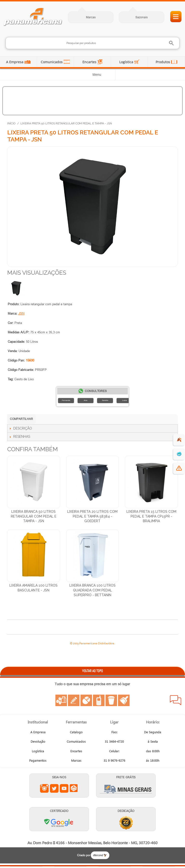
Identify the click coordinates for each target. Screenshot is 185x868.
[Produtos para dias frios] (92, 101)
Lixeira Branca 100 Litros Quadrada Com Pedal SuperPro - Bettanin (92, 590)
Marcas (91, 17)
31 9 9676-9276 (114, 760)
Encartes (90, 62)
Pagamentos (38, 760)
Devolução (38, 741)
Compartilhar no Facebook (61, 419)
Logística (127, 62)
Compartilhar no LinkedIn (52, 419)
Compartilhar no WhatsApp (42, 419)
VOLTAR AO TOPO (92, 671)
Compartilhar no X (71, 419)
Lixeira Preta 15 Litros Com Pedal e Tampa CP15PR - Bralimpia (151, 516)
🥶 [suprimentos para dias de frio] (179, 454)
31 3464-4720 (114, 741)
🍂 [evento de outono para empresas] (179, 440)
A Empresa (15, 62)
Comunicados (52, 62)
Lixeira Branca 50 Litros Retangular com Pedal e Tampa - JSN (34, 516)
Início (11, 123)
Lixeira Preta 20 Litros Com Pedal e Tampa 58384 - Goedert (92, 516)
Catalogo (76, 732)
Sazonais (142, 17)
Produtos (163, 62)
